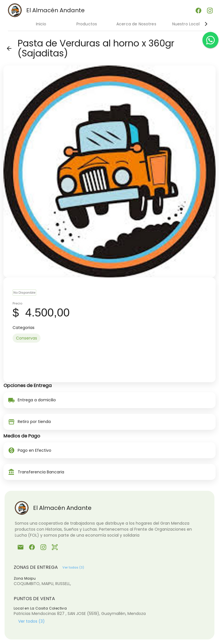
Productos (87, 24)
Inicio (41, 24)
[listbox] (109, 338)
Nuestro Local (186, 24)
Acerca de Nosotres (136, 24)
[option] (27, 338)
